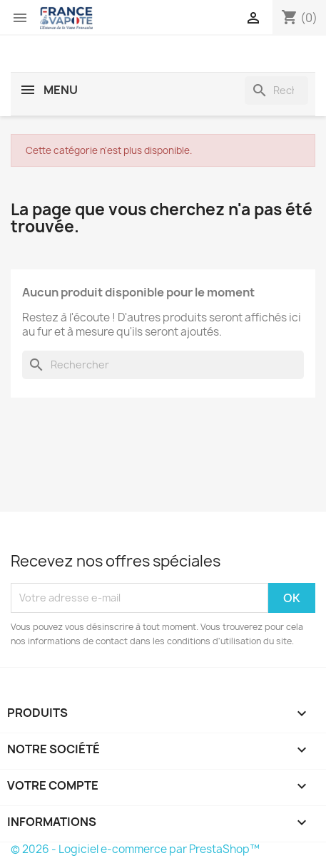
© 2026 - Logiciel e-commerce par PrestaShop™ (135, 849)
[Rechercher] (276, 91)
